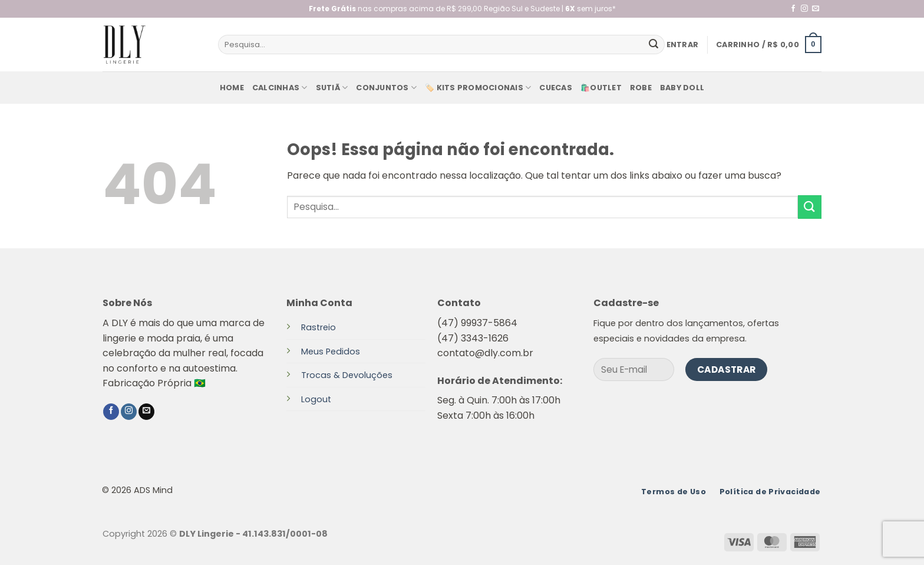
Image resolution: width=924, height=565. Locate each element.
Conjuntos (386, 88)
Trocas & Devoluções (347, 375)
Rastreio (319, 327)
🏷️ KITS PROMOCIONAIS (478, 88)
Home (232, 88)
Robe (641, 88)
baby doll (682, 88)
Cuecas (556, 88)
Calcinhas (280, 88)
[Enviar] (654, 45)
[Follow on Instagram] (804, 9)
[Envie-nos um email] (816, 9)
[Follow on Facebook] (793, 9)
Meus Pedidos (331, 352)
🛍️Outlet (601, 88)
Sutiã (332, 88)
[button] (683, 45)
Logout (316, 399)
